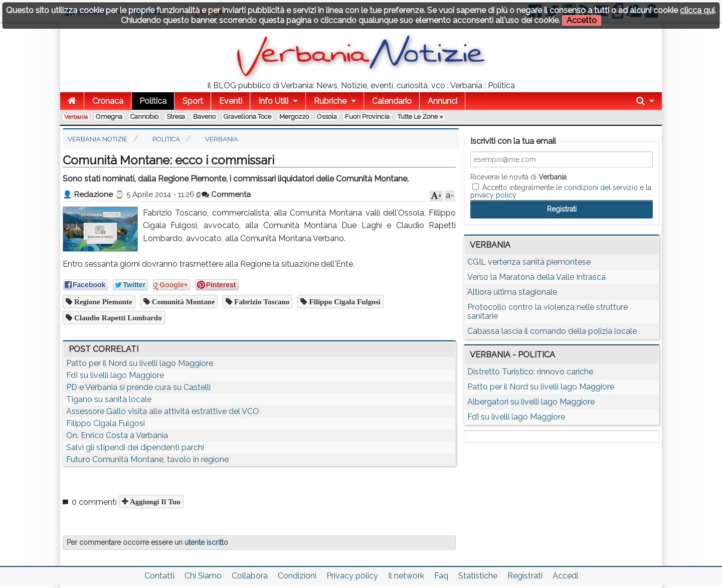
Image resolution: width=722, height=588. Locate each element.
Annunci (442, 101)
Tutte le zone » (420, 117)
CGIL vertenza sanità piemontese (529, 262)
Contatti (159, 576)
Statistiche (478, 576)
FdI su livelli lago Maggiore (115, 375)
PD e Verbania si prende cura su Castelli (138, 387)
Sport (193, 101)
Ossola (327, 117)
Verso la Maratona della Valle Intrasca (536, 277)
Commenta (226, 194)
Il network (406, 576)
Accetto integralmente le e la (561, 191)
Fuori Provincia (367, 117)
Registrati (525, 576)
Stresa (176, 117)
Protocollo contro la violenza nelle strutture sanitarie (548, 312)
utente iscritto (206, 542)
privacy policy (493, 195)
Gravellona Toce (247, 117)
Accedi (565, 576)
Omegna (109, 117)
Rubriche (330, 101)
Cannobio (144, 117)
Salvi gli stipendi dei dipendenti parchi (135, 447)
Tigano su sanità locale (109, 399)
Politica (153, 101)
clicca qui (697, 10)
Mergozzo (294, 117)
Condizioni (297, 576)
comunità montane (183, 302)
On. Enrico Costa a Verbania (117, 435)
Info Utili (273, 101)
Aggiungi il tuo (154, 502)
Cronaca (108, 101)
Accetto (582, 20)
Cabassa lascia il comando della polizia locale (552, 331)
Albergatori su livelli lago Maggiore (531, 402)
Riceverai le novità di (518, 177)
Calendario (392, 101)
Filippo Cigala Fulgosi (106, 423)
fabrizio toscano (261, 302)
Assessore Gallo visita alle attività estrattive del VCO (163, 411)
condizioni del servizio (601, 187)
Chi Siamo (203, 576)
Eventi (231, 101)
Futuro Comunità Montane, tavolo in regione (147, 459)
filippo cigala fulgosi (343, 302)
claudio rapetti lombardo (117, 318)
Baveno (204, 117)
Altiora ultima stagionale (512, 292)
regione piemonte (102, 302)
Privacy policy (352, 576)
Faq (441, 576)
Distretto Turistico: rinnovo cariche (530, 372)
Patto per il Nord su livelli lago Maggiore (140, 363)
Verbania (76, 117)
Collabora (250, 576)
